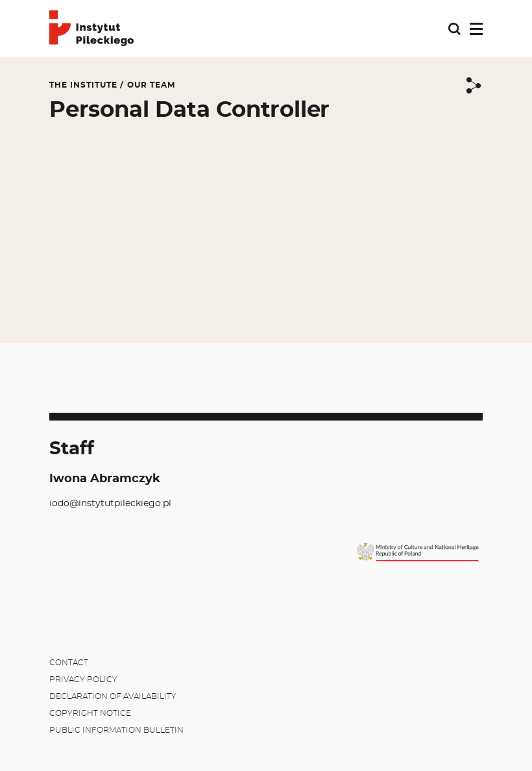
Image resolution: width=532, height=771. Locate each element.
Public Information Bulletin (116, 730)
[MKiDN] (418, 552)
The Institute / (87, 85)
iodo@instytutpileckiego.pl (110, 504)
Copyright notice (90, 713)
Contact (69, 663)
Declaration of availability (113, 696)
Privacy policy (83, 679)
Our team (151, 85)
